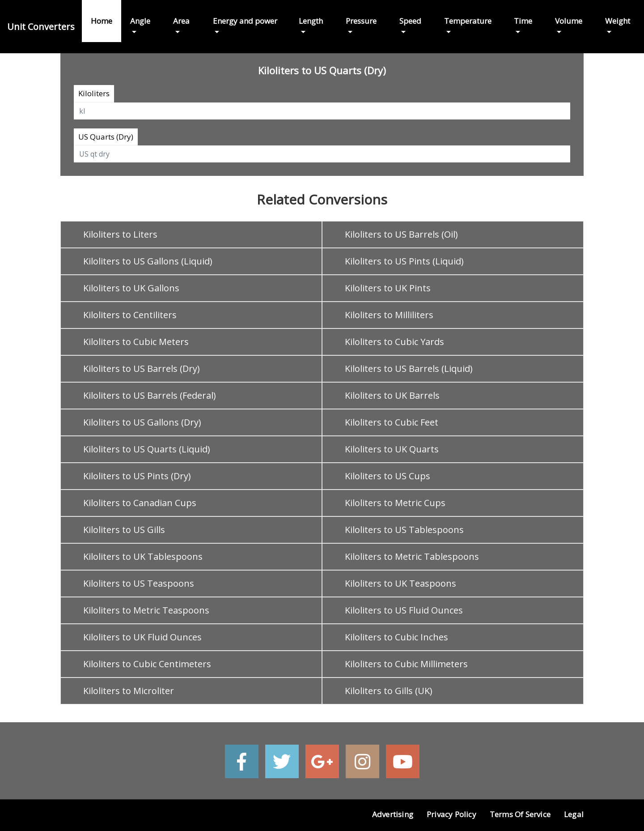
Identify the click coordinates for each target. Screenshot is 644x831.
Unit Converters (41, 27)
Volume (569, 21)
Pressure (361, 21)
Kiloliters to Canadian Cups (140, 503)
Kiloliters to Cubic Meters (136, 342)
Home (102, 21)
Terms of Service (520, 814)
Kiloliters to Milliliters (389, 315)
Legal (574, 814)
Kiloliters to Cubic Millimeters (406, 664)
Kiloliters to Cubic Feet (392, 422)
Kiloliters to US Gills (124, 530)
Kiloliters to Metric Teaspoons (146, 610)
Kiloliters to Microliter (129, 691)
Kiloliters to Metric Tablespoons (412, 556)
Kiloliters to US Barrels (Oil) (401, 234)
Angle (140, 21)
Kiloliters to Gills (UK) (389, 691)
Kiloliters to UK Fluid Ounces (142, 637)
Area (181, 21)
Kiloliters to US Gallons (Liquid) (148, 261)
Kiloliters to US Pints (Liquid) (404, 261)
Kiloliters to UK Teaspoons (400, 583)
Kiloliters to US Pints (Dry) (137, 476)
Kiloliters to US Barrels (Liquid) (409, 369)
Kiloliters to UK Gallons (131, 288)
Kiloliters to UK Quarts (392, 449)
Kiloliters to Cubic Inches (396, 637)
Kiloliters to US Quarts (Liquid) (147, 449)
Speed (410, 21)
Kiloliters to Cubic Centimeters (147, 664)
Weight (618, 21)
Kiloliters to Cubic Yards (394, 342)
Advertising (393, 814)
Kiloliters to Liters (120, 234)
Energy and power (245, 21)
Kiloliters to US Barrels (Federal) (150, 395)
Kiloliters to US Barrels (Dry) (142, 369)
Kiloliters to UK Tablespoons (143, 556)
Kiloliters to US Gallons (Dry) (142, 422)
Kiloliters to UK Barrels (392, 395)
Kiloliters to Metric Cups (395, 503)
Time (523, 21)
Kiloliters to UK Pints (388, 288)
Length (311, 21)
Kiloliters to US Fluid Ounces (404, 610)
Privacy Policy (451, 814)
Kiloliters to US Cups (388, 476)
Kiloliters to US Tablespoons (404, 530)
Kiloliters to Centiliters (130, 315)
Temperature (468, 21)
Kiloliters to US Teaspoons (139, 583)
